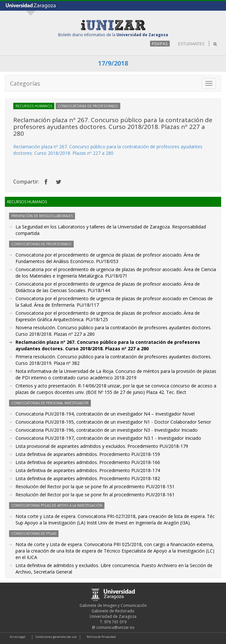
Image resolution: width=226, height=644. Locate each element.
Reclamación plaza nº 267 (40, 147)
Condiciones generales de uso (56, 637)
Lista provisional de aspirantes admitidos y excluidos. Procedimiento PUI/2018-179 (102, 446)
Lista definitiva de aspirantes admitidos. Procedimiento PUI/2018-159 (88, 454)
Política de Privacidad (101, 637)
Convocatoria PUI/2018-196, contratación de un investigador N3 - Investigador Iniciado (107, 430)
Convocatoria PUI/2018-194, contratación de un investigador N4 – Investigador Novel (105, 414)
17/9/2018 (113, 63)
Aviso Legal (18, 637)
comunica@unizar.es (115, 627)
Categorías (25, 83)
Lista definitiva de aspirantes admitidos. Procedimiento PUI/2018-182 (88, 478)
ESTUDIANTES (191, 44)
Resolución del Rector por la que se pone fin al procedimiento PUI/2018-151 (95, 486)
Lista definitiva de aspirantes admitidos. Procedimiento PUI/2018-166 (88, 462)
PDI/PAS (160, 44)
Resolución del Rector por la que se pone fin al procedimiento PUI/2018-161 (95, 495)
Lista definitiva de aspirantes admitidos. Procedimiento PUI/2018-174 (88, 470)
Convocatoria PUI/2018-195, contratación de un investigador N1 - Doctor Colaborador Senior (113, 422)
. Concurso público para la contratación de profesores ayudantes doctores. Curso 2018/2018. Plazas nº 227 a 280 (108, 150)
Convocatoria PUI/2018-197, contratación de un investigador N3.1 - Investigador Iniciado (108, 438)
